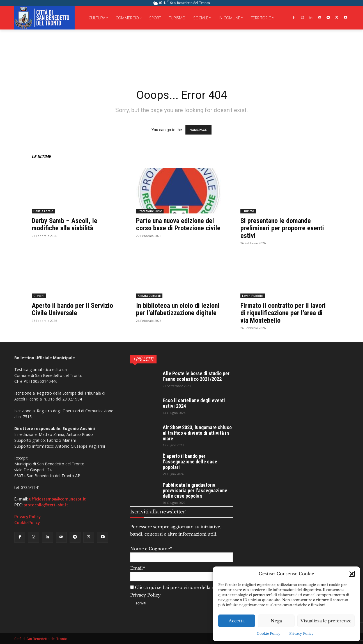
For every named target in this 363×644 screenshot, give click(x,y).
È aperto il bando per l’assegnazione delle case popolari (190, 462)
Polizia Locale (43, 211)
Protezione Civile (150, 211)
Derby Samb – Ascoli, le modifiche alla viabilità (65, 224)
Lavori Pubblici (253, 296)
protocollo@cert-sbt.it (46, 505)
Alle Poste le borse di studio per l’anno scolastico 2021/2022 (196, 376)
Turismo (248, 211)
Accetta (237, 621)
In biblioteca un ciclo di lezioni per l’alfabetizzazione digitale (178, 309)
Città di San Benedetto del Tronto (41, 639)
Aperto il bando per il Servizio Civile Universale (72, 309)
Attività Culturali (149, 296)
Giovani (39, 296)
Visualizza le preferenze (326, 621)
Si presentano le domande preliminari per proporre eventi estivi (282, 228)
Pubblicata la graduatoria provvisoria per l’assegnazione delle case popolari (195, 491)
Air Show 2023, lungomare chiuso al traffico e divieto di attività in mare (197, 433)
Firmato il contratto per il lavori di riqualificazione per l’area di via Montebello (283, 313)
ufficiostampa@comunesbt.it (58, 499)
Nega (276, 621)
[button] (352, 574)
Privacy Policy (301, 633)
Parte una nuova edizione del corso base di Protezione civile (178, 224)
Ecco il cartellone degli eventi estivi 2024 (194, 403)
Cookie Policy (269, 633)
